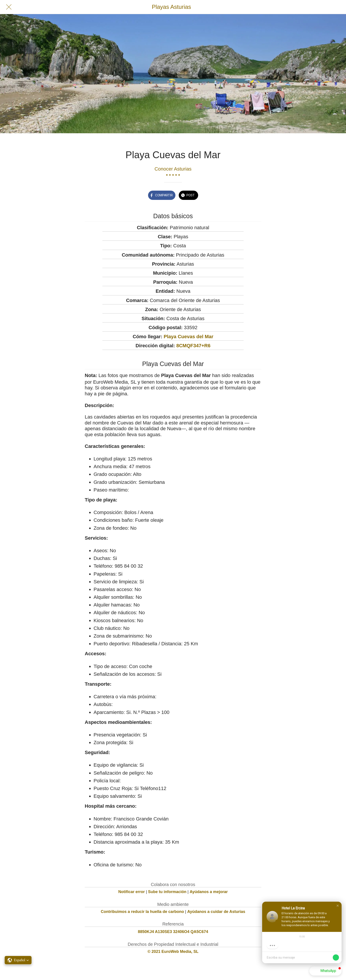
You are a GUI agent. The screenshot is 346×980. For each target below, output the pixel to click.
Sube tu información (167, 892)
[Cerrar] (9, 7)
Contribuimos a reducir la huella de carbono (142, 912)
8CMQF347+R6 (193, 346)
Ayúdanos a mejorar (209, 892)
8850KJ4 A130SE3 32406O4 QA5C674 (173, 932)
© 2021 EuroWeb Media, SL (173, 952)
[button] (338, 906)
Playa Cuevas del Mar (189, 337)
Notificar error (132, 892)
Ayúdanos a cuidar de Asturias (216, 912)
